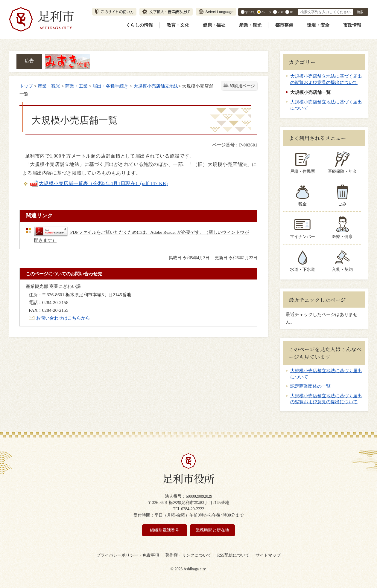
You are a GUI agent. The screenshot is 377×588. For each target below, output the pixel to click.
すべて (250, 12)
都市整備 (284, 25)
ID (292, 12)
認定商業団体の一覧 (310, 386)
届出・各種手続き (110, 86)
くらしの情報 (139, 25)
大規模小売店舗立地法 (156, 86)
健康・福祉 (214, 25)
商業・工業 (76, 86)
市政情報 (352, 25)
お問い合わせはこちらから (63, 318)
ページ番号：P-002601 (235, 145)
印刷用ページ (242, 86)
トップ (26, 86)
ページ (266, 12)
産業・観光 (250, 25)
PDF (281, 12)
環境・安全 (318, 25)
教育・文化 (178, 25)
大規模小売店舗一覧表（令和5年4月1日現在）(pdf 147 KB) (99, 183)
